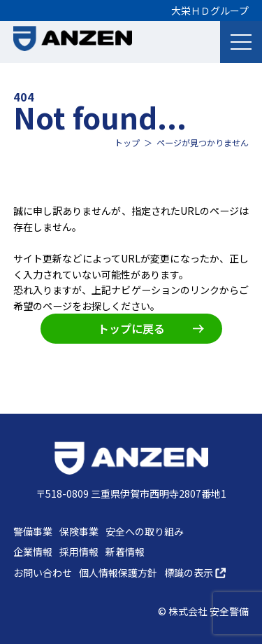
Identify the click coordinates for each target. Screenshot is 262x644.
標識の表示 (195, 573)
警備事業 (33, 531)
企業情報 (33, 552)
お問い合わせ (43, 573)
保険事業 (79, 531)
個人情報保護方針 (118, 573)
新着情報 (125, 552)
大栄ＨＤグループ (210, 10)
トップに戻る (151, 328)
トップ (127, 142)
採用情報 (79, 552)
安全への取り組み (145, 531)
